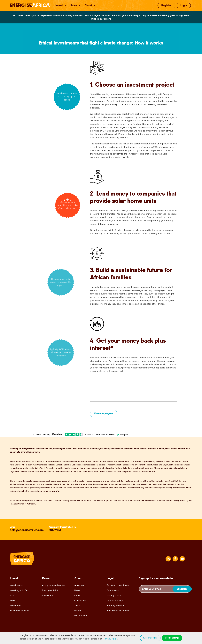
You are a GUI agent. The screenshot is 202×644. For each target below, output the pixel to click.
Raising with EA (50, 590)
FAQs (77, 595)
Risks (12, 600)
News (77, 590)
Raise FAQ (47, 595)
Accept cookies (150, 638)
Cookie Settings (172, 638)
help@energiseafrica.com (27, 530)
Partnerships (81, 616)
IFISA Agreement (115, 605)
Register (166, 5)
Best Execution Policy (118, 611)
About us (79, 585)
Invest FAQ (15, 605)
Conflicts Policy (115, 600)
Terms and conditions (118, 585)
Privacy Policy (114, 595)
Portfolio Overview (19, 611)
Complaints (113, 590)
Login (184, 5)
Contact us (80, 600)
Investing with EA (19, 590)
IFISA (12, 595)
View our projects (104, 414)
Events (78, 611)
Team (77, 605)
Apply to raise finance (53, 585)
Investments (16, 585)
